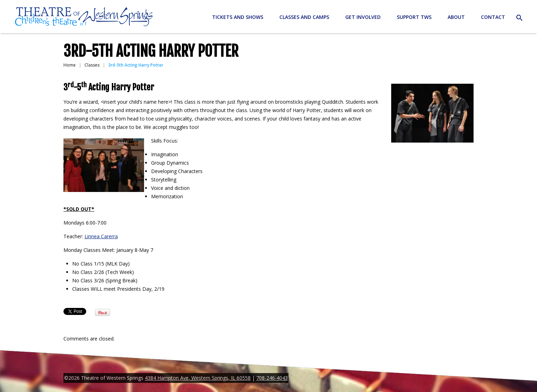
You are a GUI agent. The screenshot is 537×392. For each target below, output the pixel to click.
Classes (92, 65)
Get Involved (363, 17)
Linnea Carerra (101, 236)
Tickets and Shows (238, 17)
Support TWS (414, 17)
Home (70, 65)
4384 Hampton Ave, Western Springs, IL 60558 (198, 378)
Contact (493, 17)
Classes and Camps (304, 17)
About (456, 17)
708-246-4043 (272, 378)
